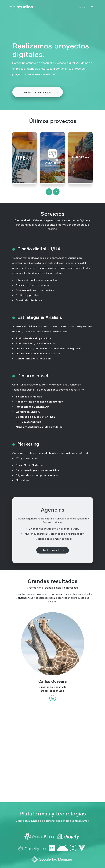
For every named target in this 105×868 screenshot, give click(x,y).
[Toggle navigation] (92, 7)
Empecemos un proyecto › (38, 92)
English (82, 7)
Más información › (53, 558)
